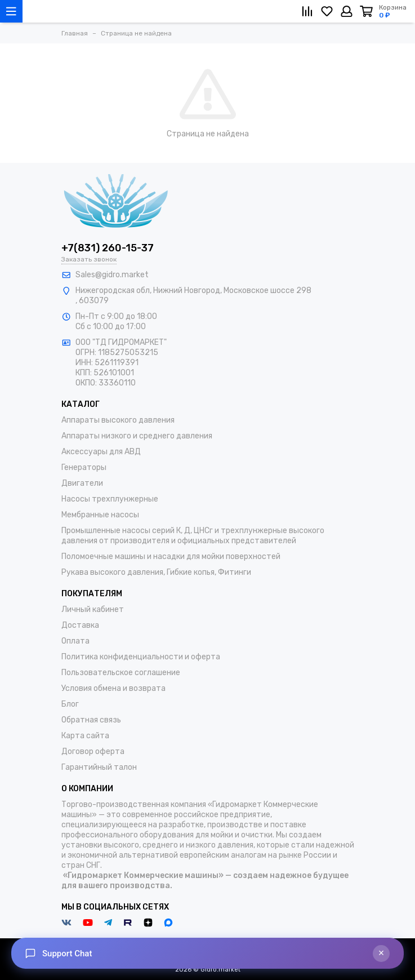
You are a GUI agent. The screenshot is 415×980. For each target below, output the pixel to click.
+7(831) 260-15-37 (108, 248)
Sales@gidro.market (112, 275)
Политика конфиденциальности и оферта (141, 657)
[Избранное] (327, 11)
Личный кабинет (93, 609)
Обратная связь (91, 720)
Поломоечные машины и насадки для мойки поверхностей (171, 556)
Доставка (80, 625)
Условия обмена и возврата (113, 688)
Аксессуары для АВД (101, 452)
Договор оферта (93, 751)
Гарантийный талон (99, 767)
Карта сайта (85, 736)
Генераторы (84, 467)
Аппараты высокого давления (118, 420)
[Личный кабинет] (347, 11)
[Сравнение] (307, 11)
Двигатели (82, 483)
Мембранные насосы (100, 515)
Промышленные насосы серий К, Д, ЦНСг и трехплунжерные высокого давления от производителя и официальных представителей (193, 536)
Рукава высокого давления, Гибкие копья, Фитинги (156, 572)
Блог (70, 704)
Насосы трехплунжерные (110, 499)
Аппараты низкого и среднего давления (137, 436)
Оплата (75, 641)
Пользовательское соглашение (121, 673)
